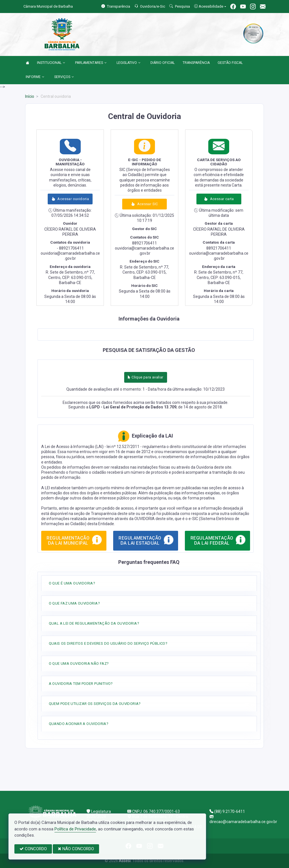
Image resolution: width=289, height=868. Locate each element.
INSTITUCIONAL (51, 63)
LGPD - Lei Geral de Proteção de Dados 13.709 (133, 407)
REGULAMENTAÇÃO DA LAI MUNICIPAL (75, 540)
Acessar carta (219, 199)
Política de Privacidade (75, 829)
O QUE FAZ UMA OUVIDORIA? (74, 603)
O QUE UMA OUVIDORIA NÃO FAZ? (79, 664)
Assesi (125, 861)
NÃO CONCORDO (76, 849)
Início (30, 96)
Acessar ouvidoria (70, 199)
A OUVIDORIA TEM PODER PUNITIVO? (81, 684)
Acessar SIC (144, 204)
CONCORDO (33, 849)
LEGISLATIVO (129, 63)
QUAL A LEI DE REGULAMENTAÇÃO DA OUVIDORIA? (94, 623)
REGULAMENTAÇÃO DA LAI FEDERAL (218, 540)
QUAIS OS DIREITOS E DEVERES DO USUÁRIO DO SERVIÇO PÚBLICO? (108, 643)
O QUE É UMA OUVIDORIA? (72, 583)
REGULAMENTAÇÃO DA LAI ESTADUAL (146, 540)
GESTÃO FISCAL (230, 63)
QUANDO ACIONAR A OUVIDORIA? (79, 724)
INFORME (35, 77)
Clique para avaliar (145, 377)
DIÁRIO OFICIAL (163, 63)
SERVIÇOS (64, 77)
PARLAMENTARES (91, 63)
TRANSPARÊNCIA (196, 63)
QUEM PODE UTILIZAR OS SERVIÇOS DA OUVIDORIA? (95, 704)
